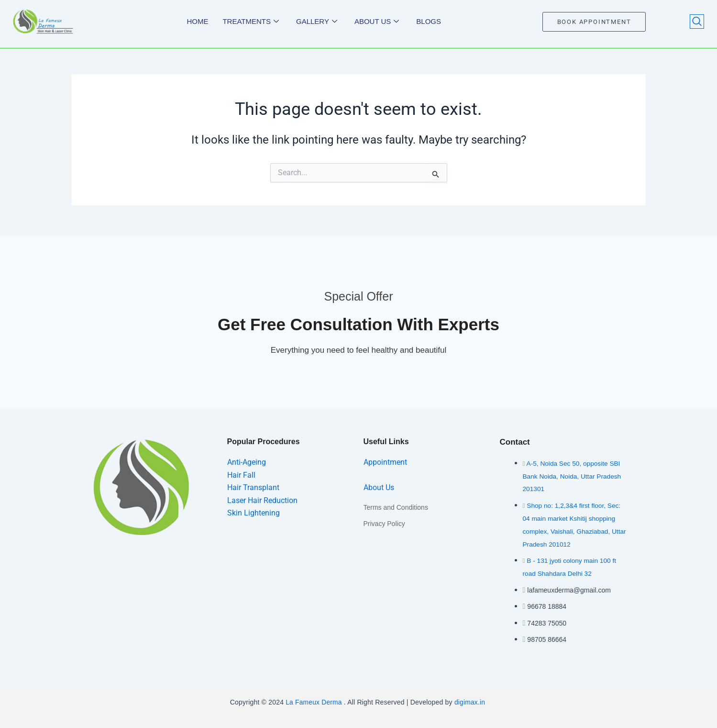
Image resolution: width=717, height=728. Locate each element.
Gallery (317, 22)
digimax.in (471, 700)
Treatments (251, 22)
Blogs (429, 21)
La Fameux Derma (313, 700)
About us (377, 22)
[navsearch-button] (697, 22)
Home (197, 21)
